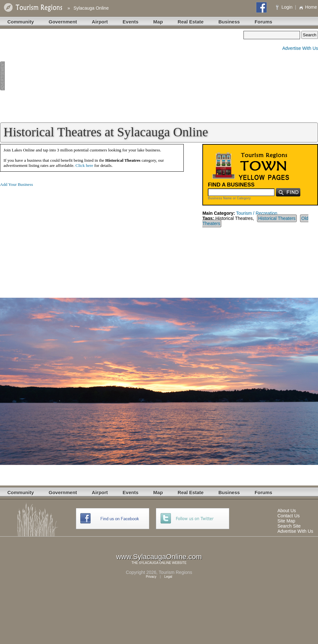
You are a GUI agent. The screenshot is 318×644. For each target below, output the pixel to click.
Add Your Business (17, 184)
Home (308, 7)
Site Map (286, 521)
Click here (84, 165)
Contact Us (289, 516)
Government (63, 22)
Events (131, 22)
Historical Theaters (277, 218)
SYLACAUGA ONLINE (155, 563)
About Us (287, 511)
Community (21, 22)
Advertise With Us (300, 48)
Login (285, 7)
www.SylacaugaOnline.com (159, 557)
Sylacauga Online (91, 8)
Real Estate (191, 22)
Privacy (151, 577)
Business (229, 22)
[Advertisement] (122, 76)
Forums (264, 22)
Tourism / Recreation (257, 213)
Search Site (289, 526)
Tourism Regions (175, 572)
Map (158, 22)
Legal (168, 577)
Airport (100, 22)
